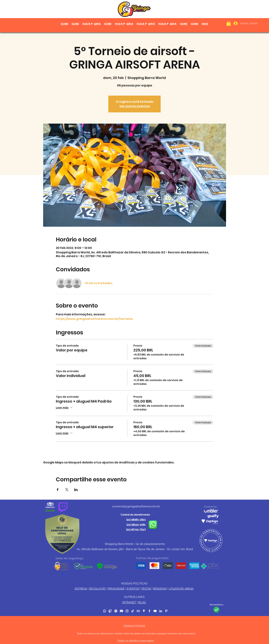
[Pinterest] (166, 611)
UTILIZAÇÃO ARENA (181, 589)
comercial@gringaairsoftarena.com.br (136, 506)
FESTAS (146, 589)
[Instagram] (127, 611)
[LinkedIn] (161, 611)
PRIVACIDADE (116, 589)
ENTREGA (81, 589)
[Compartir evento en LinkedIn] (76, 490)
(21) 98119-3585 (136, 524)
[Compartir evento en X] (67, 490)
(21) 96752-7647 (136, 529)
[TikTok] (133, 611)
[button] (229, 23)
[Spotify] (116, 611)
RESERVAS (160, 589)
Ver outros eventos (135, 106)
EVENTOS (133, 589)
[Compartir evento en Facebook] (58, 490)
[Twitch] (110, 611)
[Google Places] (144, 611)
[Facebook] (149, 611)
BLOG (142, 602)
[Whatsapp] (105, 611)
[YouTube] (155, 611)
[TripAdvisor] (138, 611)
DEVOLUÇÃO (97, 589)
